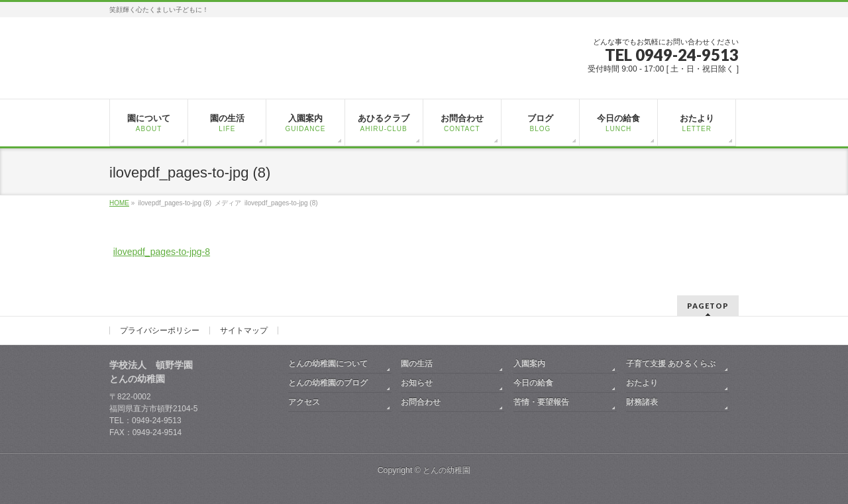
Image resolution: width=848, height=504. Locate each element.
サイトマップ (244, 330)
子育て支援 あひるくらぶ (671, 364)
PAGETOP (708, 306)
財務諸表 (642, 402)
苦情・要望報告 (541, 402)
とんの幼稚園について (328, 364)
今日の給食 (533, 383)
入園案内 (529, 364)
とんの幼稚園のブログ (328, 383)
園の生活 (417, 364)
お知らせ (417, 383)
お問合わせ (421, 402)
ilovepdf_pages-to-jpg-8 (162, 252)
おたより (642, 383)
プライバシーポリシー (160, 330)
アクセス (304, 402)
